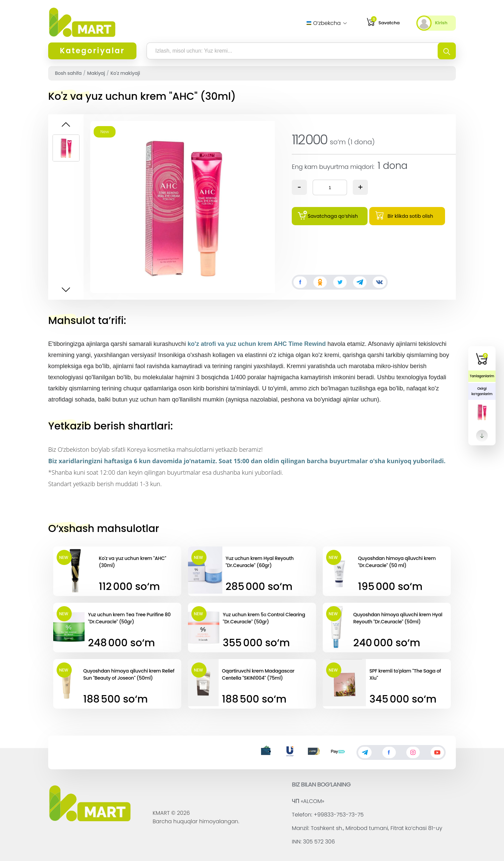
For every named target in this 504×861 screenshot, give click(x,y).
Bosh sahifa (68, 73)
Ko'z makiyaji (125, 73)
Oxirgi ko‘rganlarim (482, 391)
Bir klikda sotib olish (404, 215)
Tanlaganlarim (482, 376)
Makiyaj (96, 73)
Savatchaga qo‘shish (328, 215)
